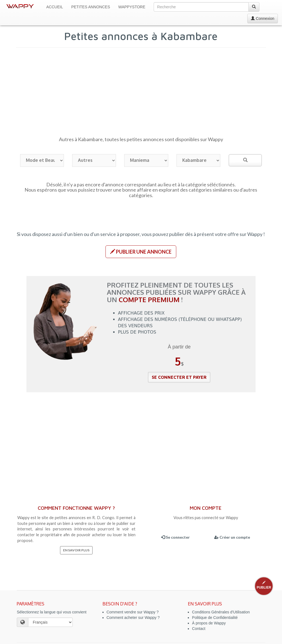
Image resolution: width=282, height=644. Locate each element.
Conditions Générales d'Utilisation (221, 612)
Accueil (55, 7)
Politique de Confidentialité (215, 618)
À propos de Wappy (209, 623)
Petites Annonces (91, 7)
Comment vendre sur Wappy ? (133, 612)
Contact (199, 629)
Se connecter (175, 537)
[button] (141, 252)
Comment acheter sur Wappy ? (133, 618)
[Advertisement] (141, 95)
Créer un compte (232, 537)
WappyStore (132, 7)
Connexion (263, 18)
